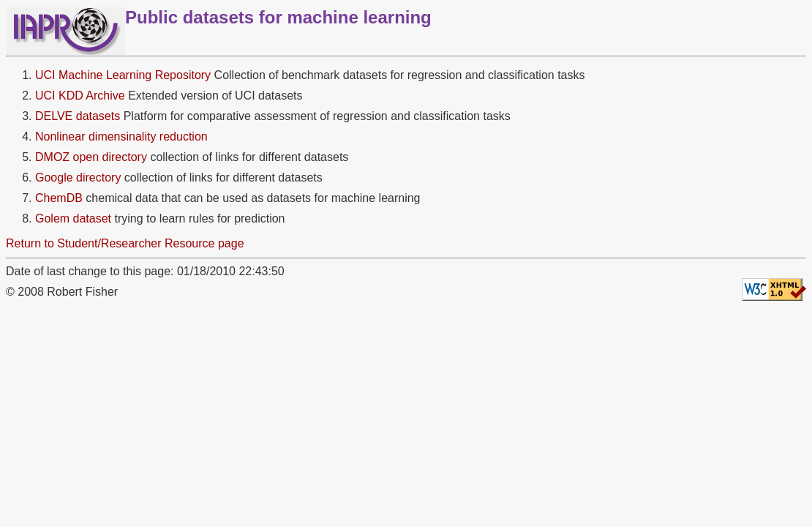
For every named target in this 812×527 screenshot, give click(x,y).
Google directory (78, 177)
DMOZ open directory (91, 157)
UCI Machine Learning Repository (123, 75)
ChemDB (59, 198)
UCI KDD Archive (80, 96)
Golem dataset (73, 218)
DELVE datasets (78, 116)
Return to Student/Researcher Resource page (125, 243)
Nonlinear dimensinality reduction (121, 137)
